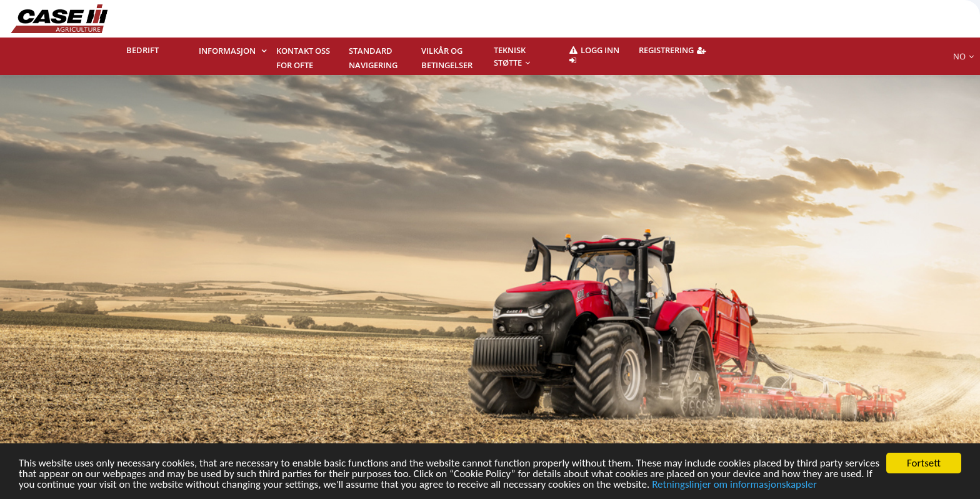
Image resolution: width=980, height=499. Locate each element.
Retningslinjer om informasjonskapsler (734, 485)
